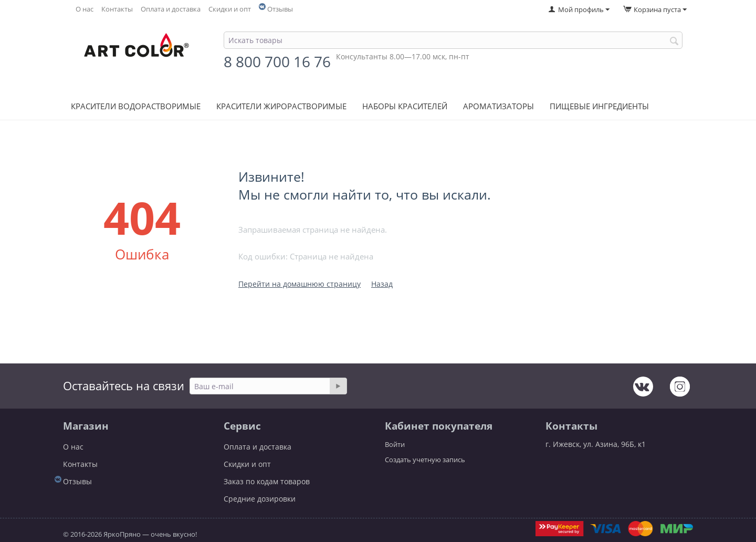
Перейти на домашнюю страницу (300, 284)
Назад (382, 284)
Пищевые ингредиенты (599, 106)
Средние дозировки (260, 499)
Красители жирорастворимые (281, 106)
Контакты (117, 9)
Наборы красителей (405, 106)
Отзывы (280, 9)
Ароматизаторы (498, 106)
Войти (395, 444)
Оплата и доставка (171, 9)
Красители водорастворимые (136, 106)
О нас (85, 9)
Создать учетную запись (425, 460)
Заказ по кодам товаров (267, 481)
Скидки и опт (230, 9)
